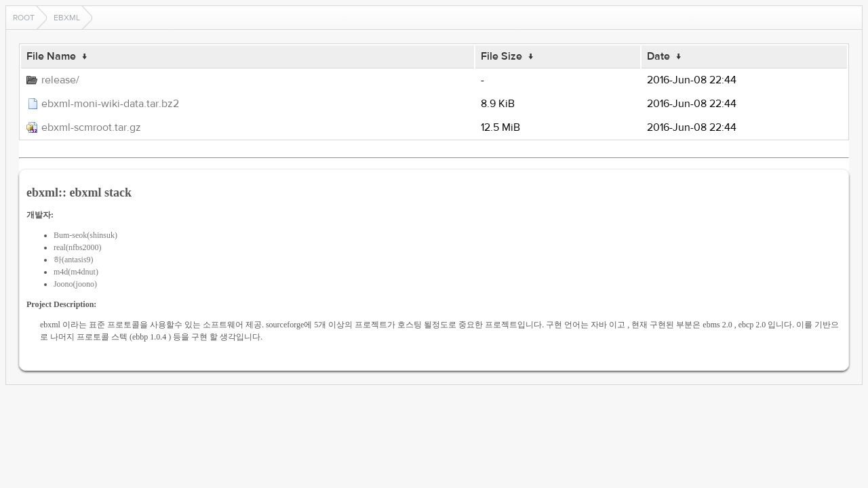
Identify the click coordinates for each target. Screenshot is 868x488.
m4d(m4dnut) (76, 272)
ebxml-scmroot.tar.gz (91, 127)
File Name (51, 56)
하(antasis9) (74, 260)
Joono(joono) (75, 284)
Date (658, 56)
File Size (501, 56)
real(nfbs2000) (78, 247)
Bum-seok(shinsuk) (85, 235)
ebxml (67, 18)
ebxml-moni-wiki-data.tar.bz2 (110, 104)
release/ (60, 80)
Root (24, 18)
